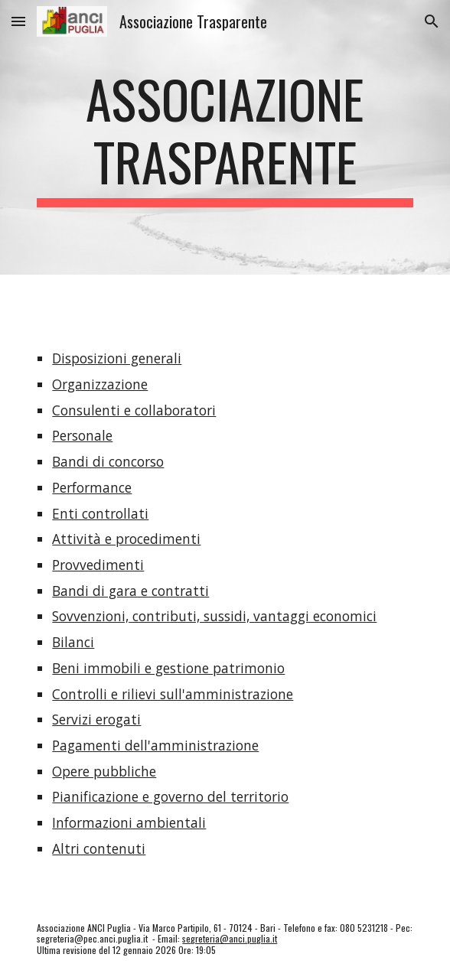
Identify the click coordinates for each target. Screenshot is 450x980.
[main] (225, 137)
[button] (18, 21)
